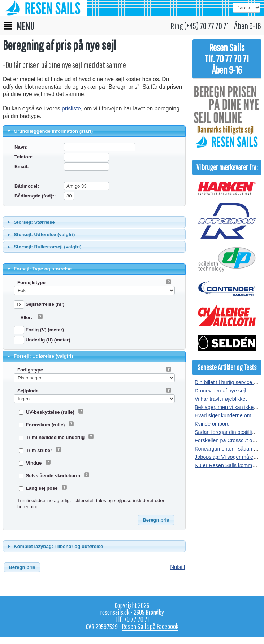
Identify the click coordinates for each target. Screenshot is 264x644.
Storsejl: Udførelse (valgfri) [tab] (40, 235)
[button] (156, 520)
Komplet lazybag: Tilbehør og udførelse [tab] (55, 546)
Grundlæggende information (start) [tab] (49, 131)
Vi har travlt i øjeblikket (221, 399)
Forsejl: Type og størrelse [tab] (39, 269)
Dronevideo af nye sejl (220, 391)
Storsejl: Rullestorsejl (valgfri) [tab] (44, 247)
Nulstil (178, 567)
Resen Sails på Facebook (150, 626)
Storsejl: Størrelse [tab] (30, 222)
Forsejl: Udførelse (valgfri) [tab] (40, 356)
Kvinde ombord (212, 424)
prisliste (71, 108)
